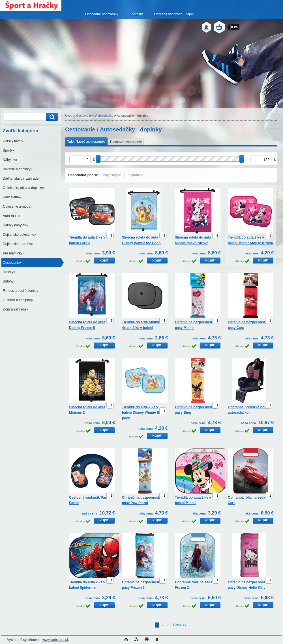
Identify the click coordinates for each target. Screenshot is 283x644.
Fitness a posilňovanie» (21, 291)
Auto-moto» (12, 216)
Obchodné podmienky (102, 14)
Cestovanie (84, 116)
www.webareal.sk (56, 640)
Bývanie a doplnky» (18, 169)
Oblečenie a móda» (18, 207)
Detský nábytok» (15, 225)
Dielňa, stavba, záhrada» (22, 178)
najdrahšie (135, 175)
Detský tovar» (13, 141)
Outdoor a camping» (18, 300)
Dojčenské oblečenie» (19, 235)
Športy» (9, 150)
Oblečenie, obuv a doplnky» (24, 188)
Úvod (69, 116)
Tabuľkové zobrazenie (86, 142)
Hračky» (9, 272)
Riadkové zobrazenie (126, 142)
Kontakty (136, 14)
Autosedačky (104, 116)
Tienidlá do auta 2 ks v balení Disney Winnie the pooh (142, 413)
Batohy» (9, 281)
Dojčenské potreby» (18, 244)
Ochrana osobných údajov (174, 14)
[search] (51, 117)
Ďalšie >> (180, 625)
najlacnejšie (112, 175)
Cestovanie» (12, 263)
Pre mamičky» (14, 253)
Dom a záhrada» (15, 309)
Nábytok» (10, 160)
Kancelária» (12, 197)
